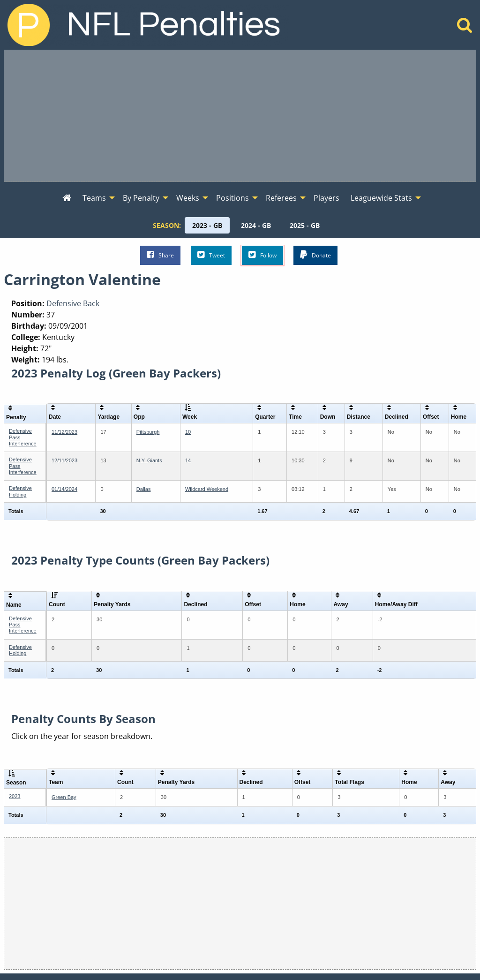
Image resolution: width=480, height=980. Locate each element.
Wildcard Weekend (207, 489)
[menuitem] (67, 198)
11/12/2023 (64, 432)
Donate (315, 255)
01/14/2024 (64, 489)
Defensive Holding (20, 491)
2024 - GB (256, 225)
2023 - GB (207, 225)
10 (188, 432)
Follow (262, 255)
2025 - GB (305, 225)
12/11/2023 (64, 460)
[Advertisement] (240, 116)
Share (160, 255)
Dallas (144, 489)
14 (188, 460)
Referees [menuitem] (281, 198)
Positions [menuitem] (232, 198)
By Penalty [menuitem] (141, 198)
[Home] (465, 28)
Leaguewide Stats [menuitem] (381, 198)
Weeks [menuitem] (188, 198)
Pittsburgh (148, 432)
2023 (15, 796)
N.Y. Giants (149, 460)
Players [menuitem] (326, 198)
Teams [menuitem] (94, 198)
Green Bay (64, 797)
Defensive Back (73, 303)
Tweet (211, 255)
